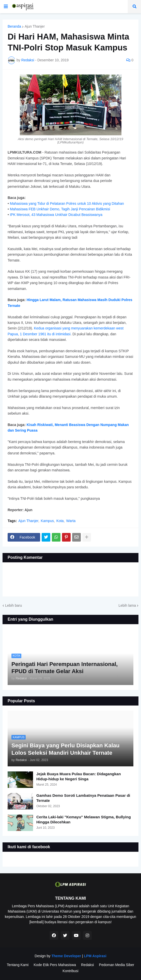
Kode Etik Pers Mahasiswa (55, 965)
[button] (6, 7)
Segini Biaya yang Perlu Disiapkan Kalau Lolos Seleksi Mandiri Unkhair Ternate (66, 749)
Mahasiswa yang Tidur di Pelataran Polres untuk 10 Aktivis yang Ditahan (67, 204)
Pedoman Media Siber (117, 965)
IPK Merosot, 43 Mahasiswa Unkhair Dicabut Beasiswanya (56, 215)
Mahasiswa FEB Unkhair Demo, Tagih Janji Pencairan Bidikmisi (60, 209)
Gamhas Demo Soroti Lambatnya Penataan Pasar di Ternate (83, 798)
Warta (71, 521)
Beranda (14, 26)
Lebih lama (127, 605)
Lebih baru (13, 605)
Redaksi (88, 965)
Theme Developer (66, 956)
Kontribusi (70, 971)
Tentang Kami (18, 965)
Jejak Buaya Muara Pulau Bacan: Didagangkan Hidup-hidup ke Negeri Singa (79, 776)
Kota (60, 521)
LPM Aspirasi (95, 956)
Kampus (47, 521)
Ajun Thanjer (35, 26)
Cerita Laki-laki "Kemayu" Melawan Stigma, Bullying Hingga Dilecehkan (84, 819)
